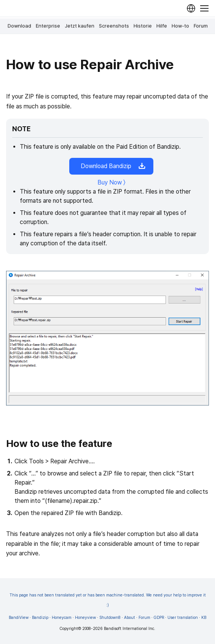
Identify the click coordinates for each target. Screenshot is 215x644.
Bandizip (40, 618)
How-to (180, 26)
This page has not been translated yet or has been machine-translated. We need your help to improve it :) (108, 600)
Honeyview (85, 618)
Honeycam (62, 618)
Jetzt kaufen (80, 26)
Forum (201, 26)
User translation (183, 618)
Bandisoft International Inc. (130, 629)
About (130, 618)
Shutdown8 (110, 618)
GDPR (159, 618)
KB (204, 618)
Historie (143, 26)
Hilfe (162, 26)
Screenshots (114, 26)
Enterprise (48, 26)
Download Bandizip (111, 166)
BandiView (19, 618)
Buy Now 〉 (111, 182)
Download (19, 26)
